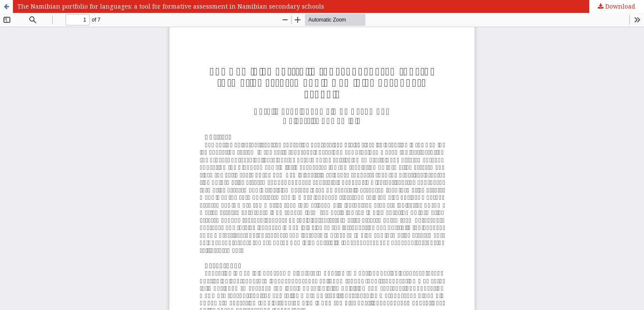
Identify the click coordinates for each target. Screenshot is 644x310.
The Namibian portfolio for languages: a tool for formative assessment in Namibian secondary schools (171, 6)
